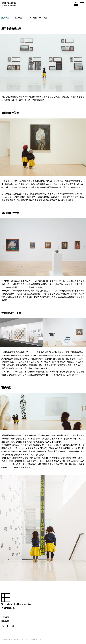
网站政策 (5, 617)
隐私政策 (5, 621)
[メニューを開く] (82, 4)
